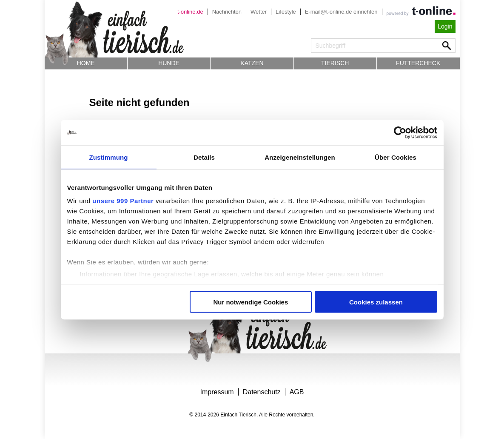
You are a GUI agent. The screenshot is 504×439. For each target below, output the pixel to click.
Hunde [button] (169, 63)
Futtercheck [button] (418, 63)
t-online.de (190, 12)
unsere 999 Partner (123, 201)
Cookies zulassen (376, 302)
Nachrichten (227, 12)
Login (445, 26)
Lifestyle (286, 12)
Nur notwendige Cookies (251, 302)
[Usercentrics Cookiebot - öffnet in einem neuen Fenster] (400, 132)
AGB (297, 392)
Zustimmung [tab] (109, 157)
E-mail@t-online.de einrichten (341, 12)
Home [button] (86, 63)
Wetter (259, 12)
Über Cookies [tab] (396, 157)
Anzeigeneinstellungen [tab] (300, 157)
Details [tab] (204, 157)
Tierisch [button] (335, 63)
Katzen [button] (252, 63)
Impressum (217, 392)
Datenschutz (262, 392)
